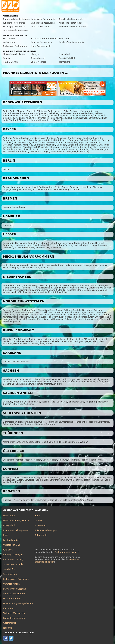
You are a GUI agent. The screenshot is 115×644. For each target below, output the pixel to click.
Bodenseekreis (55, 111)
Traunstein (23, 152)
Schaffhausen (56, 480)
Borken (59, 310)
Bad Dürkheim (21, 339)
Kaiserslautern (67, 339)
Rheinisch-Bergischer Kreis (29, 319)
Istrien (26, 500)
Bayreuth (98, 138)
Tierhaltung (65, 62)
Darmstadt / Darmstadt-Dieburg (31, 243)
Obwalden (30, 480)
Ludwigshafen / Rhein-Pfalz (47, 342)
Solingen (69, 319)
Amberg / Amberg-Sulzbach (17, 138)
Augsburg (62, 138)
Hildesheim (47, 288)
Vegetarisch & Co (12, 545)
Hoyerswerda (76, 379)
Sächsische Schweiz (26, 384)
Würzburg (85, 152)
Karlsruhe (24, 116)
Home (37, 516)
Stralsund (35, 268)
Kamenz (88, 379)
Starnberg (73, 149)
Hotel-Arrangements (41, 46)
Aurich (19, 286)
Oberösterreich (50, 460)
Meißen (14, 382)
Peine (16, 290)
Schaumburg (49, 290)
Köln (104, 312)
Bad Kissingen (75, 138)
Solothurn (78, 480)
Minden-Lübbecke (60, 315)
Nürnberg (103, 147)
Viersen (95, 319)
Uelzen (87, 290)
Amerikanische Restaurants (73, 27)
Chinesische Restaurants (43, 23)
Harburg (36, 288)
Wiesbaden (56, 248)
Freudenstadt (29, 113)
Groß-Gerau (88, 243)
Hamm (91, 312)
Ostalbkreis (9, 118)
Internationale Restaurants (16, 30)
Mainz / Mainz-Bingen (72, 342)
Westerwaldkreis (21, 344)
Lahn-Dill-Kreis (47, 245)
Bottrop (67, 310)
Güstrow (33, 265)
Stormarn (51, 424)
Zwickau (58, 384)
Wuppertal (15, 321)
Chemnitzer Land (42, 379)
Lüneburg (64, 288)
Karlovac (35, 500)
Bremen (7, 207)
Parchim (104, 265)
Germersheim (52, 339)
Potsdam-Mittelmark (43, 190)
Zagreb (90, 500)
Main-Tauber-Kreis (72, 116)
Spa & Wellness (39, 62)
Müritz (42, 265)
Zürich (18, 482)
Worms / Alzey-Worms (42, 344)
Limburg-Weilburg (64, 245)
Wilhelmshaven (25, 292)
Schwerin (24, 268)
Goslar (93, 286)
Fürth (34, 143)
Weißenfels (29, 404)
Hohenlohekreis (11, 116)
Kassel (36, 245)
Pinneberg (80, 422)
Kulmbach (61, 145)
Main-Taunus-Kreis (102, 245)
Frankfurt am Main (57, 243)
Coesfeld (77, 310)
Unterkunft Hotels (12, 599)
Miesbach (43, 147)
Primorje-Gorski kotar (51, 500)
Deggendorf (41, 140)
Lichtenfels (104, 145)
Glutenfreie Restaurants (15, 46)
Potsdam (27, 190)
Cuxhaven (64, 286)
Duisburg (98, 310)
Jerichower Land (76, 402)
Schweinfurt (61, 149)
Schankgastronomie (13, 564)
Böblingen (42, 111)
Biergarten (64, 39)
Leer (56, 288)
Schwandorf (48, 149)
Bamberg (87, 138)
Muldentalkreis (51, 382)
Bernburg (8, 402)
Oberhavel (98, 187)
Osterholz (8, 290)
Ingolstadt (84, 143)
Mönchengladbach (79, 315)
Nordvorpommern (73, 265)
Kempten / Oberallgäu (34, 145)
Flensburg (23, 422)
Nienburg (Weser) (79, 288)
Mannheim (87, 116)
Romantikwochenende (14, 618)
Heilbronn (99, 113)
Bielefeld (16, 310)
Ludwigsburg (56, 116)
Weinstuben (9, 42)
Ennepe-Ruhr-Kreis (24, 312)
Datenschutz (41, 535)
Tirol (83, 460)
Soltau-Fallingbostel (66, 290)
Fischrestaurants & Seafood (45, 39)
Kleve (98, 312)
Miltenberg (54, 147)
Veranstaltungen (11, 584)
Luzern (20, 480)
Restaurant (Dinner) (13, 560)
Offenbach (8, 248)
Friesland (84, 286)
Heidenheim (87, 113)
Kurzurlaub (9, 608)
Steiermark (74, 460)
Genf (109, 478)
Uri (102, 480)
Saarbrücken (23, 362)
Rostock (7, 268)
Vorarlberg (91, 460)
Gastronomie (10, 623)
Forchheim (95, 140)
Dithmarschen (10, 422)
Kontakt (38, 521)
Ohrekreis (18, 404)
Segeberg (29, 424)
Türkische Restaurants (14, 23)
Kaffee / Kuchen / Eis (13, 555)
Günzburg (68, 143)
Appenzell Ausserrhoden (23, 478)
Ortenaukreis (100, 116)
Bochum (26, 310)
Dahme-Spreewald (71, 187)
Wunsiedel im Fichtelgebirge (64, 152)
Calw (66, 111)
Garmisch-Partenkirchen (50, 143)
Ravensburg (43, 118)
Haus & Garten (10, 62)
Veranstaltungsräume (14, 594)
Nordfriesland (54, 422)
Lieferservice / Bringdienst (16, 579)
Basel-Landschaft (69, 478)
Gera (31, 442)
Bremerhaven (19, 207)
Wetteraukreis (42, 248)
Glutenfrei (8, 550)
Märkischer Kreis (30, 315)
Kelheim (18, 145)
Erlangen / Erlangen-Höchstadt (73, 140)
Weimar (84, 442)
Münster (7, 317)
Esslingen (74, 111)
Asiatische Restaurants (70, 23)
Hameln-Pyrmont (11, 288)
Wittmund (39, 292)
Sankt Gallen (42, 480)
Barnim (7, 187)
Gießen (78, 243)
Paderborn (53, 317)
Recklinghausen (67, 317)
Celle (41, 286)
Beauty (7, 58)
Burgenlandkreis (32, 402)
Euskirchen (47, 312)
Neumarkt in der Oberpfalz (84, 147)
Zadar (82, 500)
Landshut (93, 145)
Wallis (6, 482)
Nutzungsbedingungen (46, 530)
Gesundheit (65, 54)
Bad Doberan (10, 265)
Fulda (70, 243)
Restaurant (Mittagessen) (16, 530)
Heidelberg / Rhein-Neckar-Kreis (64, 113)
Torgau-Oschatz (45, 384)
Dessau (45, 402)
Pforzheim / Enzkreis (26, 118)
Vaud (107, 480)
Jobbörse (8, 628)
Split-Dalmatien (70, 500)
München (65, 147)
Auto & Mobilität (67, 58)
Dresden (56, 379)
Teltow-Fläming (61, 190)
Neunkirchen (9, 362)
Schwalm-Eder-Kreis (24, 248)
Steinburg (40, 424)
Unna (87, 319)
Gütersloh (74, 312)
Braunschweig (30, 286)
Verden (103, 290)
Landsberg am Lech (77, 145)
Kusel (104, 339)
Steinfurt (79, 319)
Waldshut (57, 120)
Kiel (31, 422)
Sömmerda (73, 442)
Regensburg (17, 149)
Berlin (6, 169)
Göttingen (103, 286)
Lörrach (44, 116)
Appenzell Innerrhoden (48, 478)
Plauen (100, 382)
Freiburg (101, 478)
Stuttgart (14, 120)
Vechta (95, 290)
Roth (39, 149)
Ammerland (9, 286)
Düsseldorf (8, 312)
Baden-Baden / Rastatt (14, 111)
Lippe (18, 315)
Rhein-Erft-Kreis (96, 317)
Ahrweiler (8, 339)
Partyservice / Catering (15, 589)
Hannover (26, 288)
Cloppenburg (51, 286)
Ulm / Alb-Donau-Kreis (41, 120)
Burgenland (9, 460)
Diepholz (74, 286)
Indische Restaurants (41, 27)
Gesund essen (38, 58)
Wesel (6, 321)
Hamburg (8, 225)
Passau (6, 149)
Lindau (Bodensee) (12, 147)
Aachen (7, 310)
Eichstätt (53, 140)
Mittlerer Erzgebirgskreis (31, 382)
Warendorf (105, 319)
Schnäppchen (10, 574)
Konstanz (35, 116)
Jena (44, 442)
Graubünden (9, 480)
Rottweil (83, 118)
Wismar (44, 268)
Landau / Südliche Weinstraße (18, 342)
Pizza (6, 535)
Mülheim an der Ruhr (100, 315)
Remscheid (82, 317)
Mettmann (45, 315)
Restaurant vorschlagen (66, 552)
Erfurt (24, 442)
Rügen (15, 268)
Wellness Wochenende (14, 613)
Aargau (7, 478)
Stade (80, 290)
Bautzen (18, 379)
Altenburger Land (12, 442)
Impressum (40, 525)
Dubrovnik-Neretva (12, 500)
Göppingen (42, 113)
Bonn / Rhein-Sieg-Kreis (43, 310)
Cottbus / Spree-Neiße (50, 187)
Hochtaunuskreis (23, 245)
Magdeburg (91, 402)
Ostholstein (68, 422)
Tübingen (24, 120)
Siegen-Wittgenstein (53, 319)
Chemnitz (28, 379)
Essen (37, 312)
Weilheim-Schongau (39, 152)
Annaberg (8, 379)
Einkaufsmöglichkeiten (14, 54)
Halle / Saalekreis (59, 402)
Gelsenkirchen (61, 312)
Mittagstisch (9, 525)
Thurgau (95, 480)
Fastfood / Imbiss (12, 540)
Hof (76, 143)
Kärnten (20, 460)
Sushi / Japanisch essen (15, 27)
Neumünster (40, 422)
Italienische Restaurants (43, 19)
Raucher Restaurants (41, 42)
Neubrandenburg (54, 265)
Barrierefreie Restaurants (72, 42)
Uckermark (75, 190)
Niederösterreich (33, 460)
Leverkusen (9, 315)
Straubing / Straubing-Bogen (94, 149)
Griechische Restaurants (71, 19)
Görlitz (65, 379)
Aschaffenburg (48, 138)
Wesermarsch (10, 292)
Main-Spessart (30, 147)
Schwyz (68, 480)
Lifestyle (35, 54)
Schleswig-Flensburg (13, 424)
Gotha (37, 442)
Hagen (83, 312)
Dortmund (87, 310)
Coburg (30, 140)
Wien (100, 460)
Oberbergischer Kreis (23, 317)
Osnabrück (105, 288)
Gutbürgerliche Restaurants (17, 19)
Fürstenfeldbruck (22, 143)
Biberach (31, 111)
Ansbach (36, 138)
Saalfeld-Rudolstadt (57, 442)
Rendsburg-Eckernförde (98, 422)
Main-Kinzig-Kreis (83, 245)
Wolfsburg (64, 292)
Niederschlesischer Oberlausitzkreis (78, 382)
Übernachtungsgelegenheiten (18, 603)
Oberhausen (41, 317)
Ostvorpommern (91, 265)
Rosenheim (30, 149)
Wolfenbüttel (52, 292)
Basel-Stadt (84, 478)
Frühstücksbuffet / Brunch (16, 521)
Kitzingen (51, 145)
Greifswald (22, 265)
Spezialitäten (10, 569)
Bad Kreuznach (37, 339)
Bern (94, 478)
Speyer (88, 342)
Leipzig (97, 379)
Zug (12, 482)
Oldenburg (94, 288)
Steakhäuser (9, 39)
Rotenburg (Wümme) (31, 290)
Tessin (87, 480)
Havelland (87, 187)
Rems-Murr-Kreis (58, 118)
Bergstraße (8, 243)
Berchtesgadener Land (14, 140)
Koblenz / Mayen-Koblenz (88, 339)
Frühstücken (9, 516)
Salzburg (63, 460)
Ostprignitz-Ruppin (12, 190)
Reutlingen (73, 118)
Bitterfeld (18, 402)
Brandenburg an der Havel (25, 187)
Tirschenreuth (10, 152)
